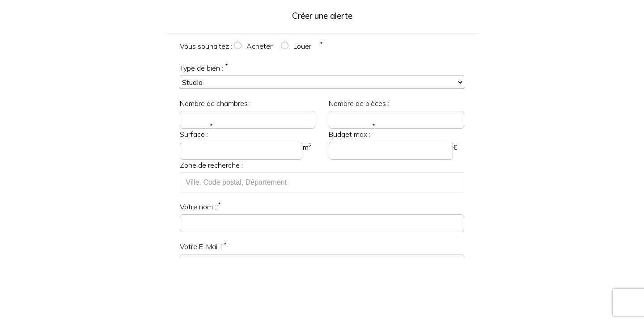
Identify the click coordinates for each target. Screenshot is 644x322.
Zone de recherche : (211, 165)
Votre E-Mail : (201, 246)
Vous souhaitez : (206, 46)
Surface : (194, 134)
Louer (302, 46)
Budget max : (350, 134)
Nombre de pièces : (359, 103)
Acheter (259, 46)
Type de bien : (201, 68)
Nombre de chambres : (215, 103)
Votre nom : (198, 207)
